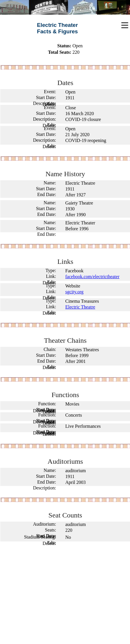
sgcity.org (74, 292)
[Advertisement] (65, 596)
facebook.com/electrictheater (92, 277)
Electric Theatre (80, 307)
